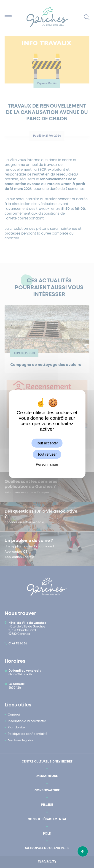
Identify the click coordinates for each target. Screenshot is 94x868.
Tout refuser (47, 454)
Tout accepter (47, 443)
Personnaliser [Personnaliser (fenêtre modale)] (47, 464)
